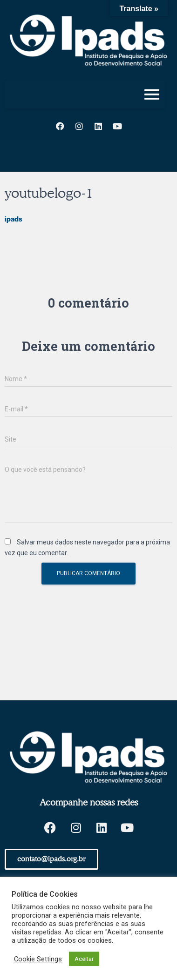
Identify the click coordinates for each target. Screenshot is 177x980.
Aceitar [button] (84, 959)
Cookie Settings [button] (38, 959)
